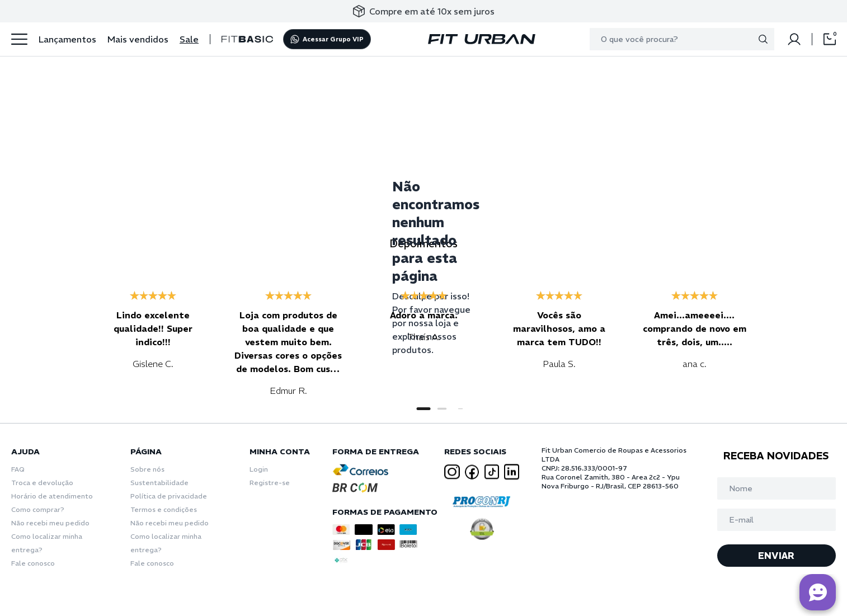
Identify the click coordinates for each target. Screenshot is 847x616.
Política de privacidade (169, 496)
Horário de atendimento (52, 496)
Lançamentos (67, 39)
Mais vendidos (138, 39)
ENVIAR (776, 556)
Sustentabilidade (159, 483)
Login (259, 469)
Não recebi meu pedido (50, 523)
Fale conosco (33, 563)
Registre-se (270, 483)
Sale (189, 39)
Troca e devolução (42, 483)
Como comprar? (38, 509)
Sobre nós (147, 469)
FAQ (18, 469)
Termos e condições (164, 509)
